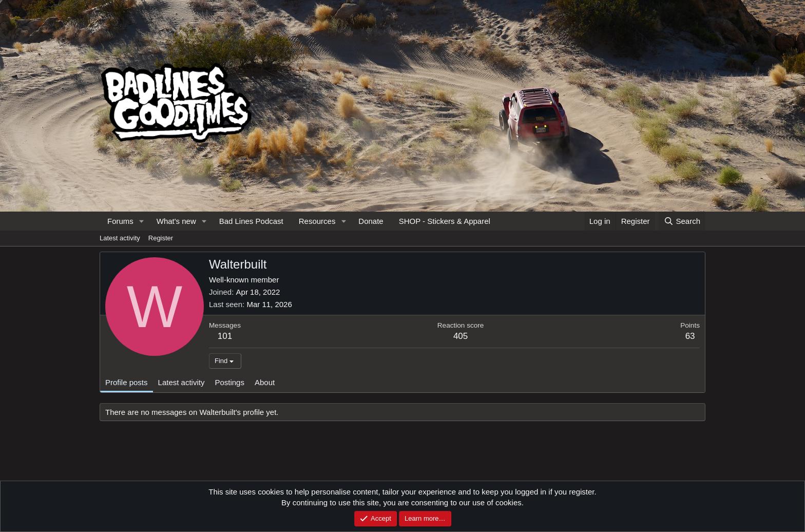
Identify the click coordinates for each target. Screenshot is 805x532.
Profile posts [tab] (127, 382)
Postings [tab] (229, 382)
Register (161, 238)
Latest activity (120, 238)
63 (690, 336)
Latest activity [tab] (181, 382)
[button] (142, 221)
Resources (317, 221)
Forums (120, 221)
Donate (371, 221)
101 (225, 336)
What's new (176, 221)
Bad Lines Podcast (251, 221)
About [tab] (265, 382)
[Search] (682, 221)
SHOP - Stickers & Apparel (445, 221)
